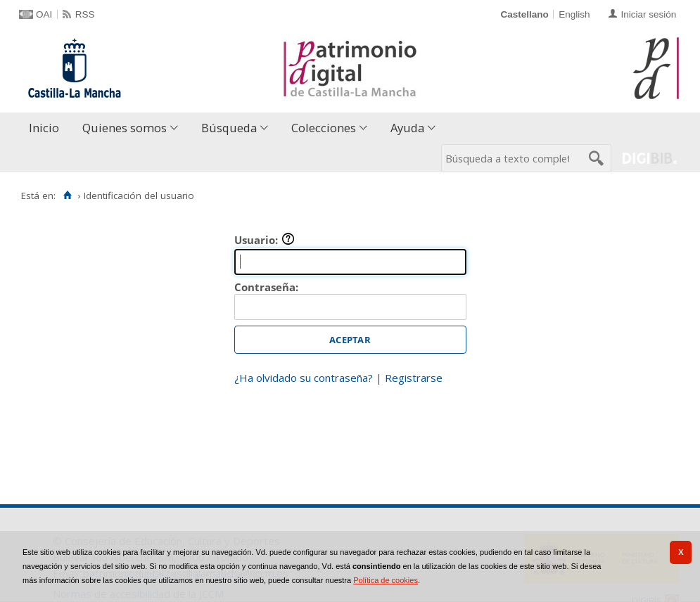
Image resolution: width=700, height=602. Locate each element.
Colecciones (324, 128)
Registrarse (414, 378)
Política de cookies (386, 580)
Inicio (44, 128)
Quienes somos (125, 128)
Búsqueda (229, 128)
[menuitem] (47, 128)
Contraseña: (266, 287)
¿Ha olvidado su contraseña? (304, 378)
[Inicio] (67, 196)
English (574, 14)
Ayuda (407, 128)
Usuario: (265, 240)
